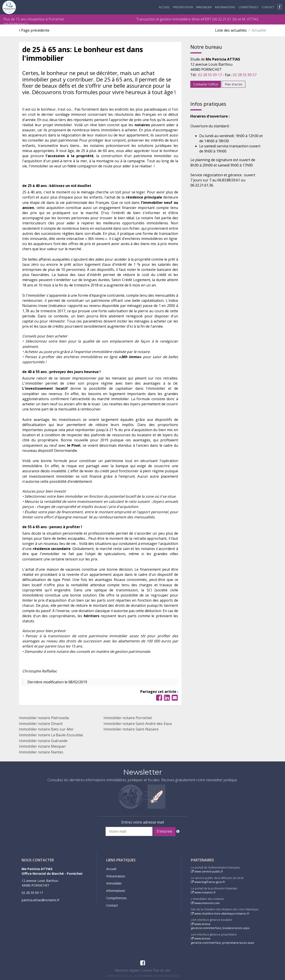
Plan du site (162, 970)
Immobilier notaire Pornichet (128, 718)
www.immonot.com (205, 903)
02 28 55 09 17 (210, 75)
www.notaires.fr (203, 892)
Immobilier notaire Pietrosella (44, 718)
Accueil (164, 7)
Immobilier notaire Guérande (43, 741)
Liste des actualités (231, 30)
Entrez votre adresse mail (143, 822)
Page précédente (34, 30)
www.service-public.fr (207, 871)
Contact (268, 7)
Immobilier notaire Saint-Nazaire (131, 729)
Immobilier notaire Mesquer (42, 746)
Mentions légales (127, 970)
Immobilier (204, 7)
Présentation (183, 7)
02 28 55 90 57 (245, 75)
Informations (225, 7)
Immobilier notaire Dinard (41, 724)
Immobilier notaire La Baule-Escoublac (51, 735)
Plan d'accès (234, 84)
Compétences (248, 7)
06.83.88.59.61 (16, 24)
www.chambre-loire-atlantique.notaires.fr (220, 913)
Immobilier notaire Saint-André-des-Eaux (138, 724)
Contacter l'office (206, 84)
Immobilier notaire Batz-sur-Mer (46, 729)
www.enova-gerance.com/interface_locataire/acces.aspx (220, 926)
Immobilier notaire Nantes (41, 752)
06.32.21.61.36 (225, 19)
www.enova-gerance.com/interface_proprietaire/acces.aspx (223, 940)
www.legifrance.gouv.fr (208, 882)
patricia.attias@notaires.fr (41, 900)
